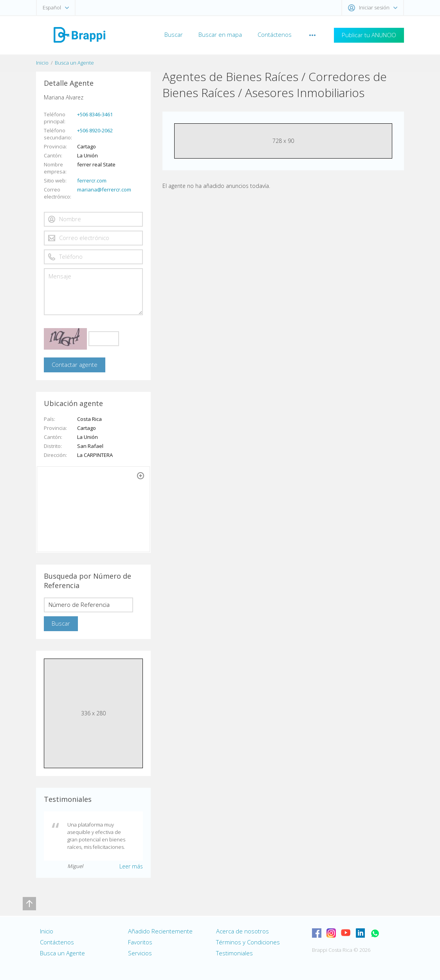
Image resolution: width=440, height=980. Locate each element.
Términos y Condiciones (248, 942)
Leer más (131, 866)
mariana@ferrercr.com (104, 190)
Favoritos (140, 942)
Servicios (140, 953)
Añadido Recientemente (160, 931)
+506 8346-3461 (95, 114)
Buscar (174, 34)
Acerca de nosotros (243, 931)
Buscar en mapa (220, 34)
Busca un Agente (74, 63)
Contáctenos (275, 34)
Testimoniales (234, 953)
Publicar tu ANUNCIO (369, 35)
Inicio (42, 63)
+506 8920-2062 (95, 130)
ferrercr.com (92, 180)
